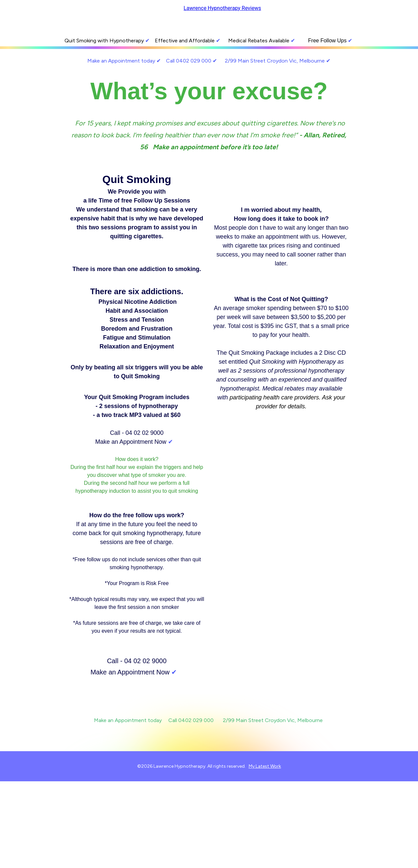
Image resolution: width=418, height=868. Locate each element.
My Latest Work (265, 766)
